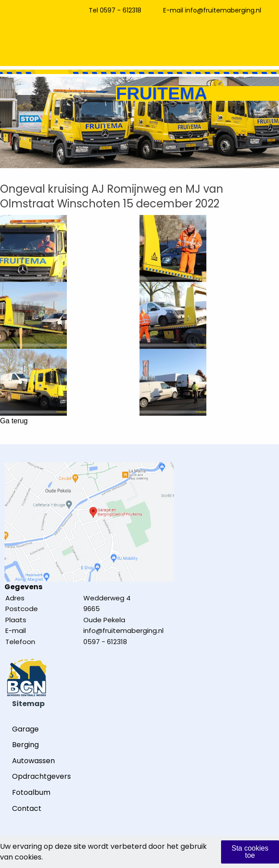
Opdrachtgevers (41, 776)
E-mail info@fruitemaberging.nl (212, 10)
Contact (27, 808)
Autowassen (33, 761)
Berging (25, 745)
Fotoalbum (31, 792)
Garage (25, 729)
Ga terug (14, 421)
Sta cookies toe (250, 852)
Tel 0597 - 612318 (115, 10)
